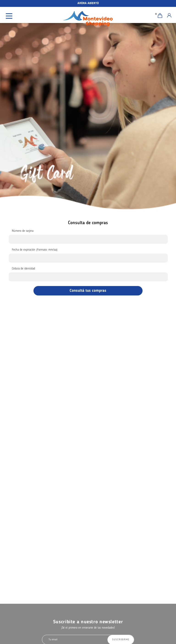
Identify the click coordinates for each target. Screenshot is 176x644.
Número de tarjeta (23, 231)
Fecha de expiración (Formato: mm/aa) (35, 250)
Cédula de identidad (23, 269)
